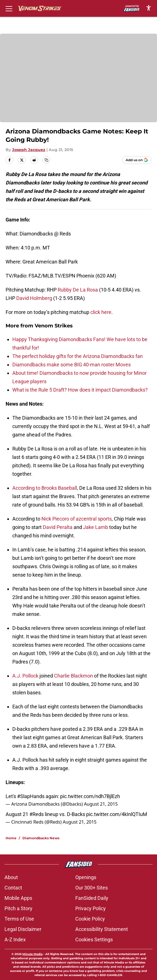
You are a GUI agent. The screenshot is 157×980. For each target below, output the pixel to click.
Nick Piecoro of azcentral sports (77, 519)
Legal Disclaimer (23, 929)
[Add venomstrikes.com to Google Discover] (137, 160)
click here (101, 312)
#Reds (37, 814)
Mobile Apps (18, 898)
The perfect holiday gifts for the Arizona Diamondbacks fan (78, 356)
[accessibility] (149, 8)
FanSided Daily (92, 898)
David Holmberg (34, 298)
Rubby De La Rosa (78, 290)
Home (11, 838)
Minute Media (32, 954)
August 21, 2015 (101, 804)
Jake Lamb (96, 527)
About (11, 877)
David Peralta (58, 527)
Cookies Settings (94, 939)
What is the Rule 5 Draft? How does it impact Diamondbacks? (80, 390)
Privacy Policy (91, 908)
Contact (13, 888)
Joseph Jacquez (29, 150)
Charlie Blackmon (73, 676)
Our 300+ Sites (92, 888)
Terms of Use (19, 919)
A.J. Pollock (25, 676)
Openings (86, 877)
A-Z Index (15, 939)
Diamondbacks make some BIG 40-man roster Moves (72, 365)
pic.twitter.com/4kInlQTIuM (117, 814)
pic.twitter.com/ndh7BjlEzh (90, 796)
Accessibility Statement (102, 929)
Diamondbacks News (41, 838)
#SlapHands (31, 796)
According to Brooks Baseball (45, 488)
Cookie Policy (90, 919)
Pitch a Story (18, 908)
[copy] (46, 160)
